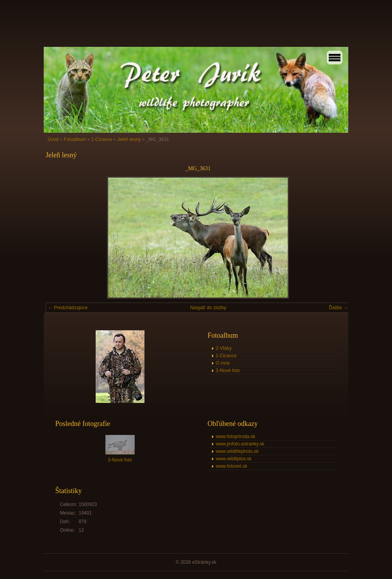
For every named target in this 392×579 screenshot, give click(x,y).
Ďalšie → (338, 308)
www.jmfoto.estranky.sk (240, 444)
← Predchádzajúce (68, 308)
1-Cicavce (101, 139)
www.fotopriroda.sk (236, 436)
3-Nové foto (228, 371)
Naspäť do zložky (208, 308)
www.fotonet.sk (232, 466)
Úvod (53, 139)
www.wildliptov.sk (234, 459)
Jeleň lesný (129, 139)
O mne (223, 363)
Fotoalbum (75, 139)
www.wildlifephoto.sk (237, 451)
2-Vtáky (224, 348)
